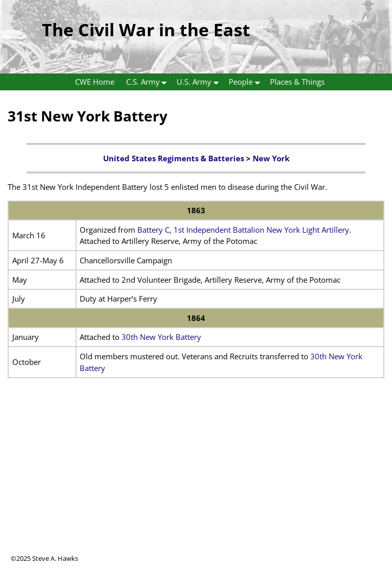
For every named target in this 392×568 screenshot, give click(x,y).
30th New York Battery (161, 337)
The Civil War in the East (146, 30)
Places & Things (297, 82)
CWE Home (95, 82)
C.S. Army (149, 82)
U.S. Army (200, 82)
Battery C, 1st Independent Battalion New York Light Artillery (243, 230)
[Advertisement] (196, 482)
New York (271, 158)
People (247, 82)
